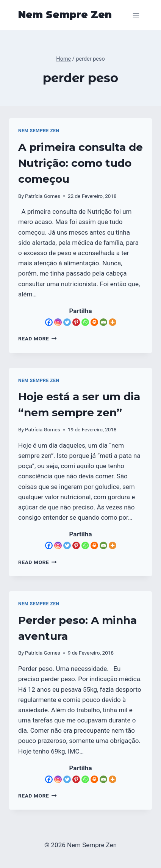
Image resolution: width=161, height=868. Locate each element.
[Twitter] (67, 322)
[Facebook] (49, 322)
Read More (38, 338)
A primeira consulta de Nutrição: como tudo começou (80, 163)
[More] (113, 322)
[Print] (94, 322)
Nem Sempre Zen (39, 131)
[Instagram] (58, 322)
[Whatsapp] (85, 322)
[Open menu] (136, 15)
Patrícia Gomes (43, 196)
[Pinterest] (76, 322)
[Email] (103, 322)
